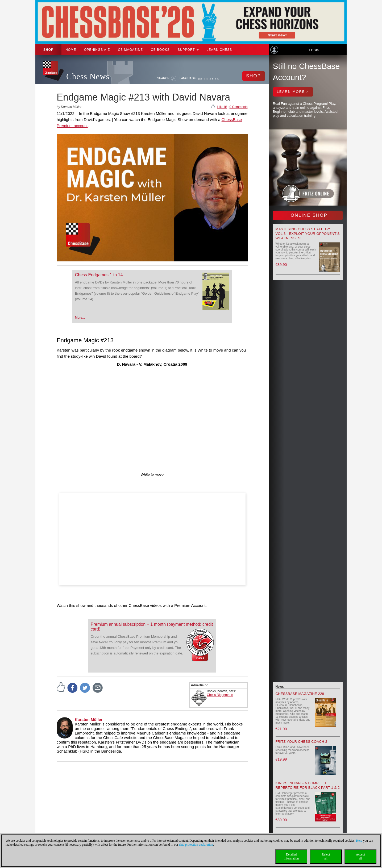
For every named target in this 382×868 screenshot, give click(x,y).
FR (217, 78)
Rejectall (326, 856)
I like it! (222, 107)
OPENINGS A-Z (97, 50)
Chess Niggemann (220, 695)
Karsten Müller (89, 719)
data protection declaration (196, 845)
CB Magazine (130, 50)
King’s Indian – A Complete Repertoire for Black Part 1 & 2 (308, 785)
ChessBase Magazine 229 (300, 694)
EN (206, 78)
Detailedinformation (291, 856)
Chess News (88, 76)
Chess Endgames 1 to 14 (99, 275)
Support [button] (188, 50)
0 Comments (238, 107)
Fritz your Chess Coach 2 (302, 742)
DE (200, 78)
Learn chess (219, 50)
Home (71, 50)
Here (359, 841)
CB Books (160, 50)
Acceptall (360, 856)
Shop (48, 50)
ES (211, 78)
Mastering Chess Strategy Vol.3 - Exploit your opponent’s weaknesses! (308, 234)
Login (314, 50)
